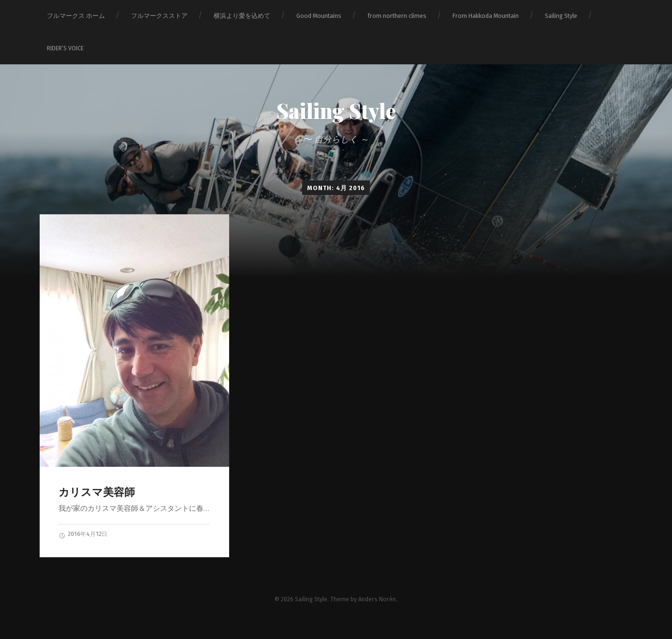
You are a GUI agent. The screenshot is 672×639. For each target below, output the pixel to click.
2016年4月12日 (83, 535)
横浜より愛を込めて (242, 16)
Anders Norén (377, 599)
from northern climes (397, 16)
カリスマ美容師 (97, 492)
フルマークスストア (159, 16)
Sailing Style (561, 16)
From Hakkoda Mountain (486, 16)
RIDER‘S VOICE (65, 48)
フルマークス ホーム (76, 16)
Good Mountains (319, 16)
